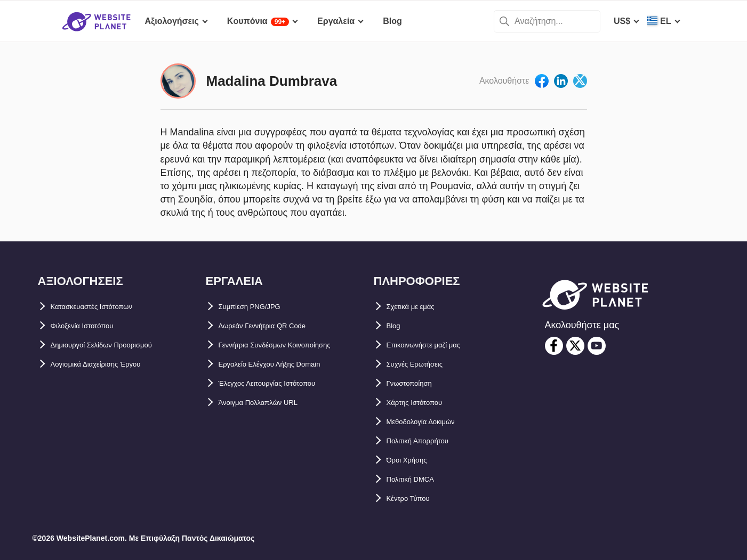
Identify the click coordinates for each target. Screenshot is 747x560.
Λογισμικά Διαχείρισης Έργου (111, 364)
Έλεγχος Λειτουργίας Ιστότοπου (283, 383)
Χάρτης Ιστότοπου (423, 403)
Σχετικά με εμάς (418, 307)
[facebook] (554, 346)
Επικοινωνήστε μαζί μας (436, 345)
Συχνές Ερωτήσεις (424, 364)
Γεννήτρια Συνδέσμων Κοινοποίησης (294, 345)
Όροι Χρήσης (413, 460)
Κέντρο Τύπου (415, 498)
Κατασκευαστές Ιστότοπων (105, 307)
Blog (396, 326)
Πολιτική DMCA (418, 479)
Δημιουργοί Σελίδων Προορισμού (118, 345)
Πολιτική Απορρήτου (428, 441)
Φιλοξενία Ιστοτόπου (93, 326)
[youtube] (597, 346)
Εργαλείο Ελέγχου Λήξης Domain (286, 364)
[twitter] (575, 346)
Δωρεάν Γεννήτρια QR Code (276, 326)
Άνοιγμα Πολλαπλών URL (271, 403)
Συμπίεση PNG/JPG (258, 307)
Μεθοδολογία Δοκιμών (432, 422)
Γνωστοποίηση (417, 383)
